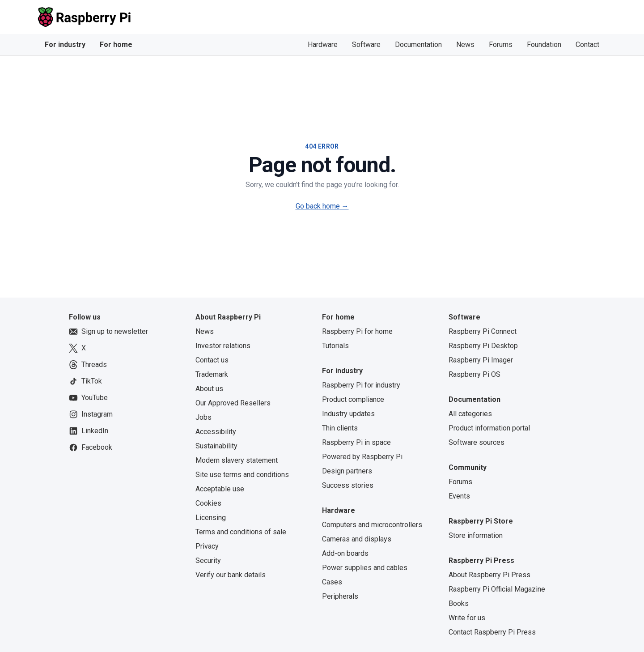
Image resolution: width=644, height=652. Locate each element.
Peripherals (340, 596)
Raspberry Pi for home (357, 331)
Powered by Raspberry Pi (362, 457)
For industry (65, 45)
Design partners (347, 471)
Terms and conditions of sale (241, 532)
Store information (476, 535)
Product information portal (489, 428)
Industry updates (348, 414)
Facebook (91, 447)
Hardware (323, 45)
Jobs (203, 417)
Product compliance (353, 399)
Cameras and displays (357, 539)
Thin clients (340, 428)
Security (208, 560)
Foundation (544, 45)
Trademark (212, 374)
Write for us (467, 618)
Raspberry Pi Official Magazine (497, 589)
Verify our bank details (231, 575)
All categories (470, 414)
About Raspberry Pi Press (489, 575)
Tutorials (335, 346)
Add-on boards (345, 553)
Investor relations (223, 346)
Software (366, 45)
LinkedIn (89, 431)
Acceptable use (220, 489)
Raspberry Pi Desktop (483, 346)
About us (209, 389)
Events (459, 496)
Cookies (208, 503)
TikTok (85, 381)
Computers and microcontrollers (372, 525)
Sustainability (216, 446)
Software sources (477, 442)
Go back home (322, 206)
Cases (332, 582)
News (465, 45)
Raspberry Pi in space (356, 442)
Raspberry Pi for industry (361, 385)
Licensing (211, 518)
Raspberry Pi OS (475, 374)
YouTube (88, 398)
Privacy (207, 546)
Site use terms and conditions (242, 475)
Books (459, 603)
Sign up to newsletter (108, 332)
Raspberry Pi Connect (483, 331)
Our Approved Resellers (233, 403)
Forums (501, 45)
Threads (88, 365)
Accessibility (216, 432)
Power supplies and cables (365, 568)
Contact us (212, 360)
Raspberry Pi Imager (481, 360)
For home (116, 45)
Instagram (91, 414)
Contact (587, 45)
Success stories (348, 485)
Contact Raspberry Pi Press (492, 632)
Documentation (418, 45)
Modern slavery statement (237, 460)
